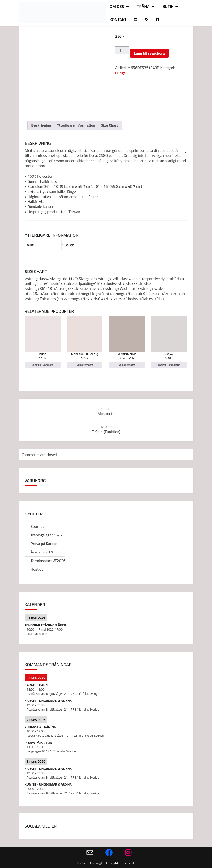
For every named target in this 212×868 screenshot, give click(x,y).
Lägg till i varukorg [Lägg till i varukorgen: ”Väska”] (169, 365)
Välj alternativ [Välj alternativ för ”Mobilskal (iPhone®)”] (85, 365)
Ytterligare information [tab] (76, 125)
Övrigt (120, 73)
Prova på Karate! (44, 544)
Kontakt (118, 20)
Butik (168, 7)
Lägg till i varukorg (149, 53)
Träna (143, 7)
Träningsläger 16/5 (46, 535)
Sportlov (38, 526)
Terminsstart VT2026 (48, 561)
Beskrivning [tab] (41, 125)
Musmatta (106, 412)
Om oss (117, 7)
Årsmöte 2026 (43, 552)
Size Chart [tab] (109, 125)
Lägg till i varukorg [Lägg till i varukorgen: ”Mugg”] (43, 365)
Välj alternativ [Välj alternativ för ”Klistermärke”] (127, 365)
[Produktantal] (122, 50)
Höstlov (37, 569)
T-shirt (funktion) (106, 429)
